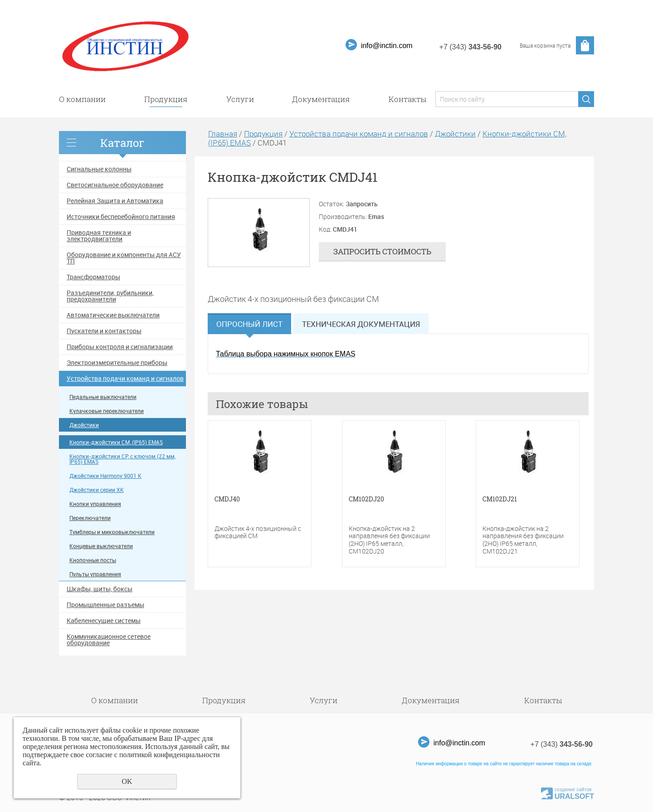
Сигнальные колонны (99, 169)
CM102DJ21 (500, 499)
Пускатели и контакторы (104, 331)
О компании (82, 99)
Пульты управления (95, 574)
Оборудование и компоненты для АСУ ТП (124, 258)
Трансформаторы (93, 277)
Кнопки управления (95, 504)
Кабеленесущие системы (104, 621)
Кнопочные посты (93, 560)
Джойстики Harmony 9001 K (105, 476)
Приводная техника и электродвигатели (99, 236)
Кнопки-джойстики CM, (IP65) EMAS (116, 442)
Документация (321, 99)
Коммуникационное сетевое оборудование (109, 640)
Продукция (166, 99)
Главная (223, 134)
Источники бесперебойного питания (121, 217)
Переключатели (90, 518)
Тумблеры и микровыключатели (112, 532)
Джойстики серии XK (97, 490)
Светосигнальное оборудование (115, 185)
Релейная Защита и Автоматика (115, 201)
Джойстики (84, 425)
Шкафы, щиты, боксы (100, 589)
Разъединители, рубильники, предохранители (110, 296)
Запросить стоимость (382, 251)
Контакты (407, 99)
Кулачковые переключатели (107, 411)
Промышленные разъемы (105, 605)
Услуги (240, 99)
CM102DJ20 (366, 499)
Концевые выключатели (101, 546)
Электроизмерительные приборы (117, 363)
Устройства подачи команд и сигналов (125, 379)
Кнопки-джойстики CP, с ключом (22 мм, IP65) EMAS (122, 459)
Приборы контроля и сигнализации (120, 347)
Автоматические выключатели (113, 315)
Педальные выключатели (103, 397)
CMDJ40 (227, 499)
